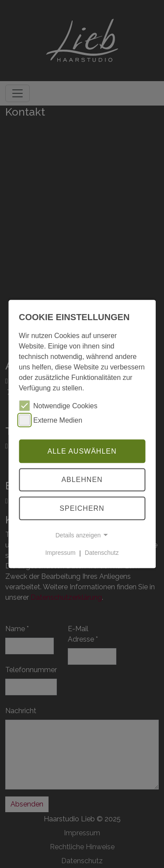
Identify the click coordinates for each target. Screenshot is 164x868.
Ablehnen (82, 480)
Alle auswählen (82, 451)
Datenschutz (102, 553)
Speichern (82, 508)
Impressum (60, 553)
